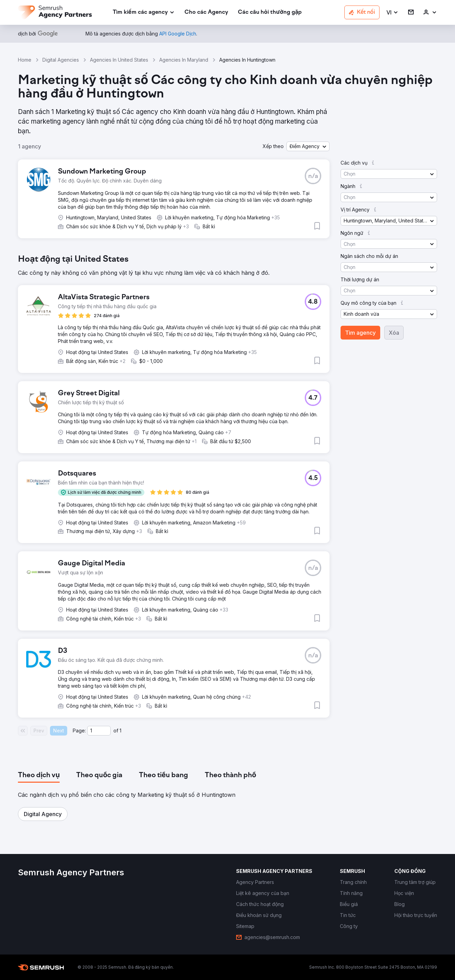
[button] (392, 13)
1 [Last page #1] (120, 731)
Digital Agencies (61, 60)
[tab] (39, 775)
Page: (79, 731)
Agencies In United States (119, 60)
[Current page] (99, 731)
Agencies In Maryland (184, 60)
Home (25, 60)
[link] (206, 13)
